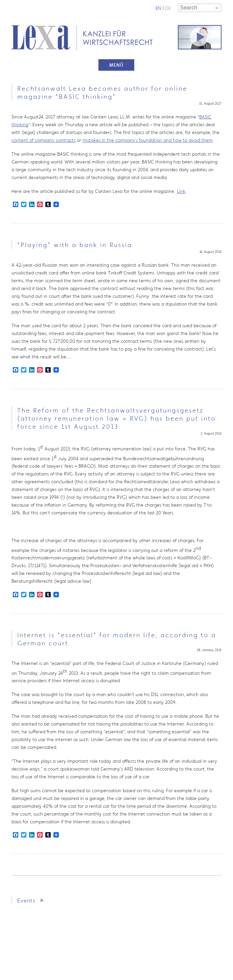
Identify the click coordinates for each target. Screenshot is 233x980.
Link (181, 191)
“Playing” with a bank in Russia (75, 245)
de (168, 8)
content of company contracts (43, 140)
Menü (116, 65)
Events (26, 900)
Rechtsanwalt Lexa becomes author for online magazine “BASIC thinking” (102, 92)
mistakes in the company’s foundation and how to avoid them (148, 140)
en (158, 8)
